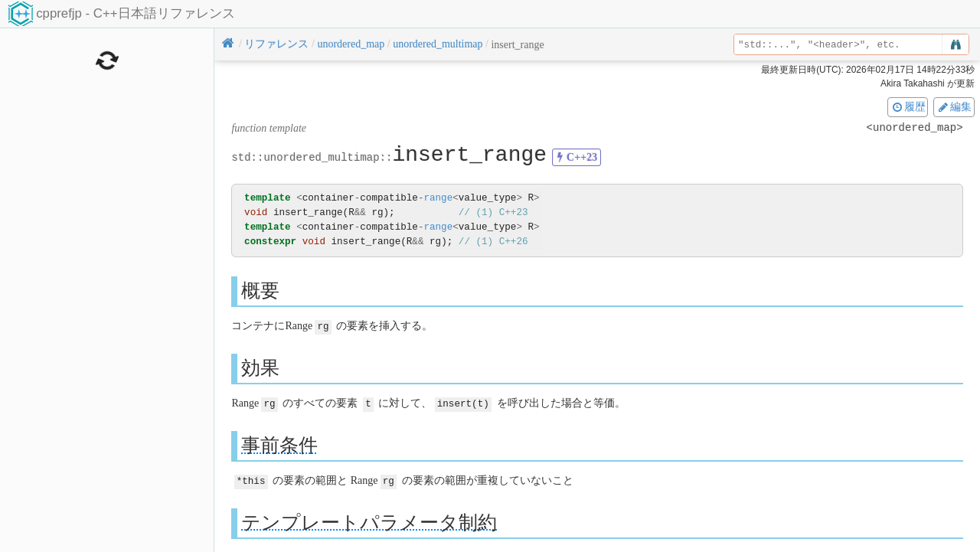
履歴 (908, 106)
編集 (954, 106)
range (438, 198)
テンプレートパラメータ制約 (369, 520)
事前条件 (279, 444)
